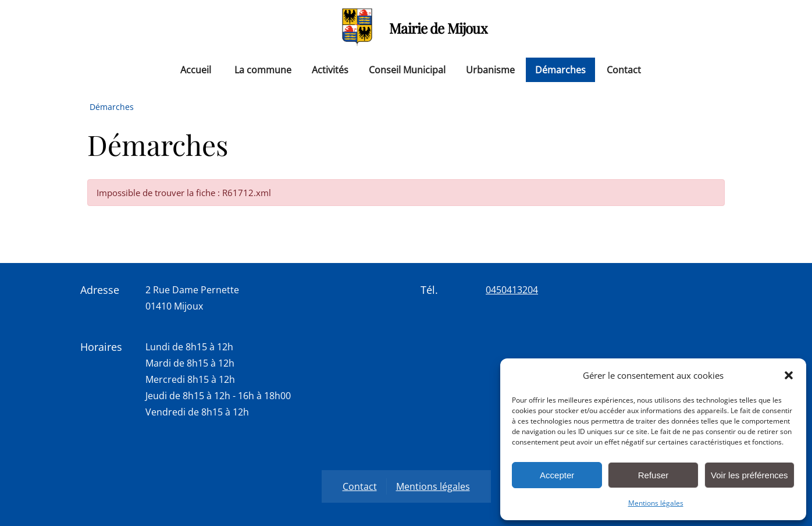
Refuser (653, 475)
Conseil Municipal (407, 70)
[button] (789, 375)
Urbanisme (490, 70)
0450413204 (512, 290)
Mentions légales (656, 503)
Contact (624, 70)
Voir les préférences (749, 475)
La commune (263, 70)
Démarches (560, 70)
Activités (330, 70)
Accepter (557, 475)
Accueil (196, 70)
